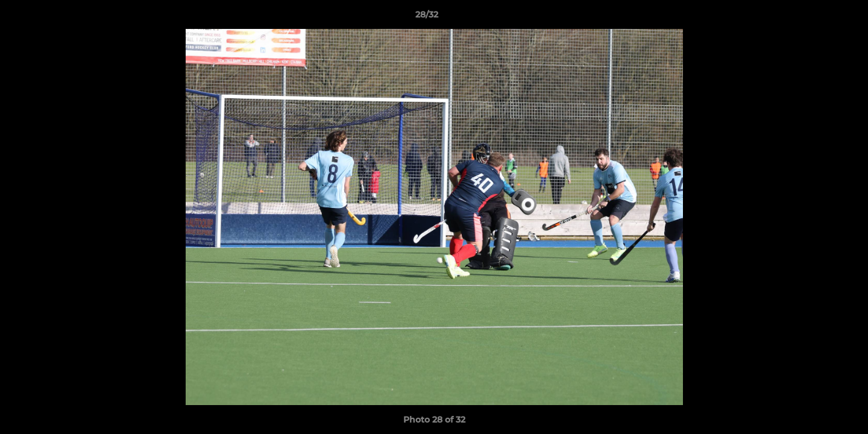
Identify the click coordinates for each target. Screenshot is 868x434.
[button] (817, 17)
